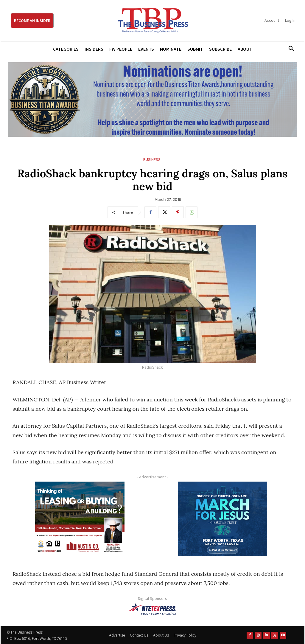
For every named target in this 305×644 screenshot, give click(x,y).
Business (152, 160)
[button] (289, 49)
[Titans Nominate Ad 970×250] (152, 100)
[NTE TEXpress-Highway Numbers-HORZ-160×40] (152, 609)
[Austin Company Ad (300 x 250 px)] (80, 519)
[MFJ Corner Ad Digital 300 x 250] (222, 519)
